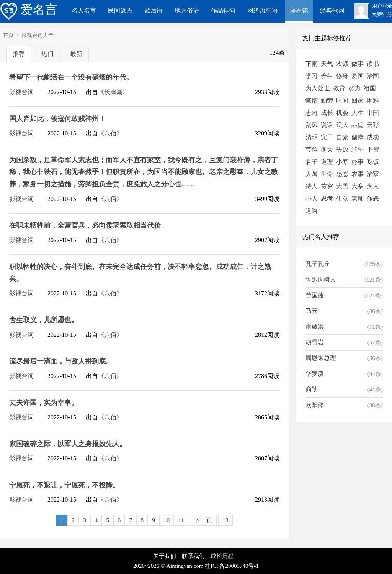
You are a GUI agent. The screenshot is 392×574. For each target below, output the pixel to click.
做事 (358, 64)
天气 (327, 64)
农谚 (342, 64)
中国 (373, 113)
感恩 (342, 174)
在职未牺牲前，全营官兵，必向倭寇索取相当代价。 (88, 225)
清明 (312, 137)
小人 (312, 198)
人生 (358, 113)
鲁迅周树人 (321, 280)
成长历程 (222, 556)
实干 (327, 137)
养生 (327, 76)
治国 (373, 76)
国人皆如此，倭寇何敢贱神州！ (57, 119)
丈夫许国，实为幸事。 (44, 403)
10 (167, 520)
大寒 (358, 186)
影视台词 (21, 92)
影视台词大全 (38, 35)
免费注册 (382, 15)
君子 (312, 162)
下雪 (373, 149)
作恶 (373, 198)
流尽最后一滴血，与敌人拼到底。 (61, 361)
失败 (342, 149)
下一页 (203, 520)
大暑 (312, 174)
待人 (312, 186)
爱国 (358, 76)
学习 (312, 76)
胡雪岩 (315, 342)
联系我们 (193, 556)
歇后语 (154, 11)
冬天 (327, 149)
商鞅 (312, 389)
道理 (327, 162)
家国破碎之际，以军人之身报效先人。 (68, 444)
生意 (342, 198)
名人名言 (84, 11)
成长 (327, 113)
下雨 (312, 64)
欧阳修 (315, 405)
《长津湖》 (113, 92)
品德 (358, 125)
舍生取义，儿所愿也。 (44, 320)
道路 (312, 211)
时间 (342, 100)
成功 (373, 137)
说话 (327, 125)
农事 (358, 174)
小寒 (342, 162)
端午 (358, 149)
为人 (373, 186)
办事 (358, 162)
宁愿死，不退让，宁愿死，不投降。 (64, 485)
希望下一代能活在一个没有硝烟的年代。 (71, 77)
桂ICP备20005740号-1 (232, 566)
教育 (339, 88)
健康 (358, 137)
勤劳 (327, 100)
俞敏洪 (315, 327)
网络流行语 (263, 11)
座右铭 (299, 11)
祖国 (370, 88)
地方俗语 (187, 11)
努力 (354, 88)
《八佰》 (110, 133)
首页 (8, 35)
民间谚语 (120, 11)
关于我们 (165, 556)
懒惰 (312, 100)
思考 (327, 198)
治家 (373, 174)
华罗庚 (315, 374)
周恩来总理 (321, 358)
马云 (312, 311)
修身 (342, 76)
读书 (373, 64)
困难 (373, 100)
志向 (312, 113)
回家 (358, 100)
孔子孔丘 (318, 264)
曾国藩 (315, 295)
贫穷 (327, 186)
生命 (327, 174)
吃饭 (373, 162)
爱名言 (29, 10)
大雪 (342, 186)
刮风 (312, 125)
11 (181, 520)
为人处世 (318, 88)
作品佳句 (223, 11)
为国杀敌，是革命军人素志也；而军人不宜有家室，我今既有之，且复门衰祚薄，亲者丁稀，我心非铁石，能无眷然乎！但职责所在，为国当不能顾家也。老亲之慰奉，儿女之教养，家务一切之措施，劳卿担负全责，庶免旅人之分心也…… (144, 172)
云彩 (373, 125)
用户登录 (382, 6)
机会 (342, 113)
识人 (342, 125)
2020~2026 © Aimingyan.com (168, 566)
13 (225, 520)
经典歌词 (332, 11)
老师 (358, 198)
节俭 (312, 149)
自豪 (342, 137)
